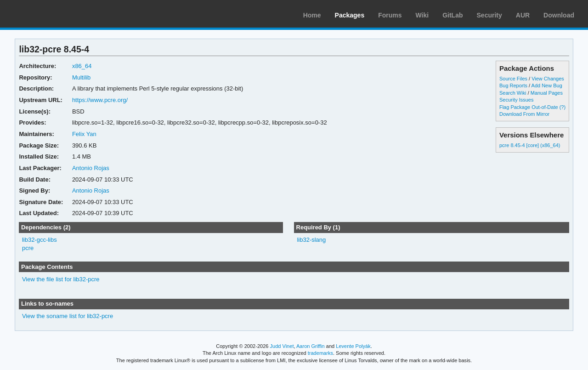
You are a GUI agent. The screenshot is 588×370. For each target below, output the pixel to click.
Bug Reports (513, 85)
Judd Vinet (282, 346)
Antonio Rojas (91, 168)
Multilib (81, 77)
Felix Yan (84, 134)
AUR (523, 15)
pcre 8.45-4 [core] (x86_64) (530, 145)
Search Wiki (513, 93)
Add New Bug (547, 85)
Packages (350, 15)
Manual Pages (547, 93)
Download (559, 15)
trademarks (320, 353)
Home (312, 15)
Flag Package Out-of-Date (529, 107)
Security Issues (516, 100)
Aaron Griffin (311, 346)
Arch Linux (51, 14)
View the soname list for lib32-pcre (68, 316)
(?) (563, 107)
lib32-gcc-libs (40, 240)
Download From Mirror (524, 114)
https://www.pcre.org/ (100, 100)
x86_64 (82, 66)
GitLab (452, 15)
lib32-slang (311, 240)
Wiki (422, 15)
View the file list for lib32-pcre (61, 279)
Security (489, 15)
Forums (390, 15)
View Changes (548, 79)
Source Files (513, 79)
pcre (28, 248)
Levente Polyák (353, 346)
